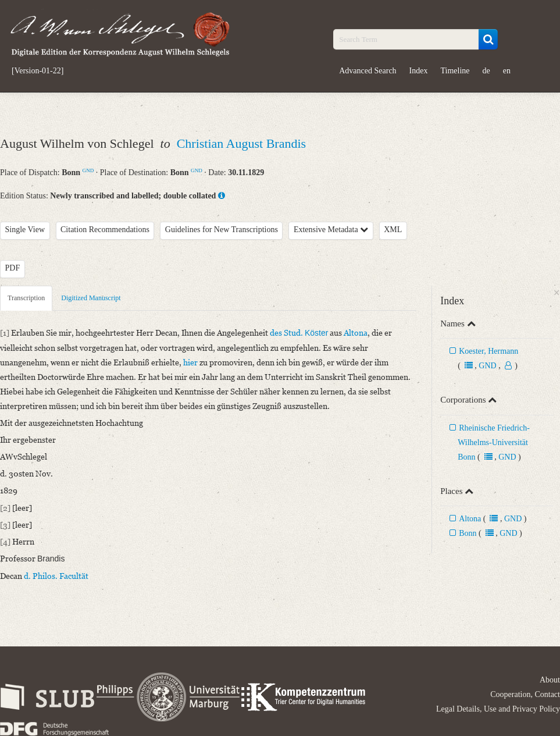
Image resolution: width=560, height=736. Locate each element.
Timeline (455, 71)
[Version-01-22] (38, 71)
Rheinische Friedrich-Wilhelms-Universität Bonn (494, 442)
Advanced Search (368, 71)
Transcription (26, 298)
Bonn (468, 533)
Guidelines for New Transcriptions (222, 230)
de (486, 71)
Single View (25, 230)
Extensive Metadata (331, 230)
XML (393, 230)
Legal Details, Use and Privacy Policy (498, 709)
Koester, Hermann (488, 351)
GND (88, 170)
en (507, 71)
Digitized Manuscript (91, 298)
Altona (470, 519)
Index (419, 71)
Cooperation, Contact (525, 694)
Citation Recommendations (105, 230)
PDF (13, 268)
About (550, 680)
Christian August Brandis (241, 143)
